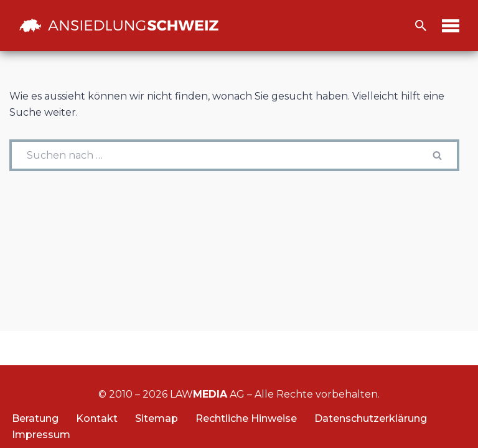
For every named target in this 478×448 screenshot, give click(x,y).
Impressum (41, 435)
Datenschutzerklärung (371, 418)
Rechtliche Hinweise (246, 418)
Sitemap (157, 418)
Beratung (35, 418)
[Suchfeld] (421, 26)
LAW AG (207, 394)
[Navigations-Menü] (451, 26)
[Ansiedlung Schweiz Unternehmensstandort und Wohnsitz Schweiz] (119, 26)
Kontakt (97, 418)
